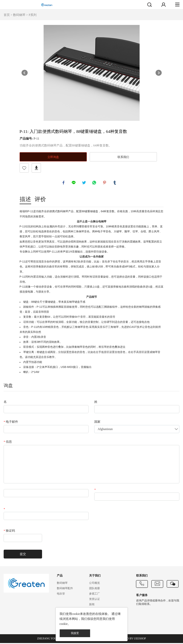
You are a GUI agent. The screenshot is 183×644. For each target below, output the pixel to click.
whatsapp (95, 183)
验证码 (9, 532)
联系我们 (123, 157)
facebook (64, 183)
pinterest (105, 183)
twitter (84, 183)
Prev (25, 73)
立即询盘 (53, 157)
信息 (8, 443)
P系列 (33, 15)
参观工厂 (94, 595)
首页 (7, 15)
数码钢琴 (19, 15)
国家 (97, 423)
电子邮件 (11, 423)
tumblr (115, 183)
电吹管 (61, 595)
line (74, 183)
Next (159, 73)
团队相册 (94, 589)
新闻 (92, 605)
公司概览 (94, 584)
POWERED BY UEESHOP (131, 639)
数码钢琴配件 (65, 589)
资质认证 (94, 600)
